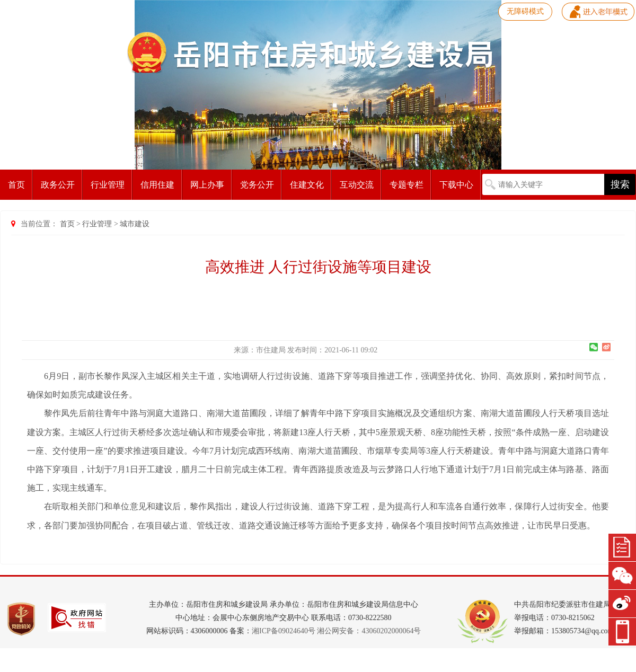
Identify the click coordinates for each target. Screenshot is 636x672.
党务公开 (257, 185)
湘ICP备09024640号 (284, 631)
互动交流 (357, 185)
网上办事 (207, 185)
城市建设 (135, 224)
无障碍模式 (525, 11)
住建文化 (307, 185)
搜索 (620, 184)
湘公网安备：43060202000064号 (369, 631)
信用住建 (157, 185)
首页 (16, 185)
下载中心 (456, 185)
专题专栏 (407, 185)
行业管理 (108, 185)
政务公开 (58, 185)
